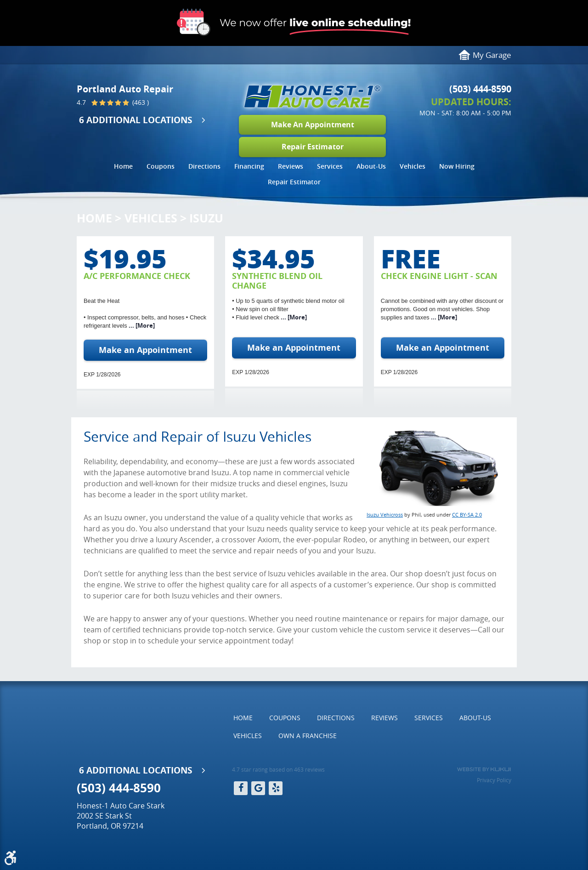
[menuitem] (123, 168)
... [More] (141, 325)
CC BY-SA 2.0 (467, 515)
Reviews (291, 166)
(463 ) (140, 103)
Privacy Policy (494, 780)
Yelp (276, 788)
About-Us (371, 166)
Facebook (241, 788)
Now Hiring (457, 166)
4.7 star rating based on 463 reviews (278, 769)
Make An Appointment (313, 125)
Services (330, 166)
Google (258, 788)
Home (123, 166)
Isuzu (206, 218)
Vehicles (413, 166)
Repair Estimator (313, 147)
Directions (204, 166)
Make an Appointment (145, 350)
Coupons (161, 166)
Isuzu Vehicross (385, 515)
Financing (249, 166)
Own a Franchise (308, 736)
